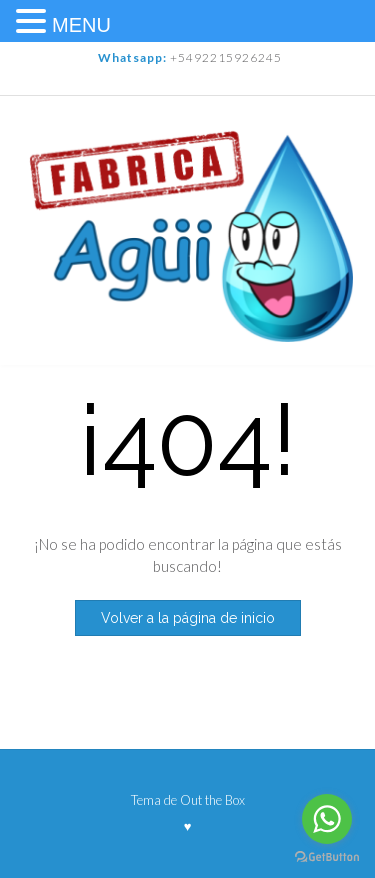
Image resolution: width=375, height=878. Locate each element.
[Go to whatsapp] (327, 819)
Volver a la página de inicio (188, 618)
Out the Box (212, 800)
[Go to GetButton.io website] (327, 857)
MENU (81, 25)
